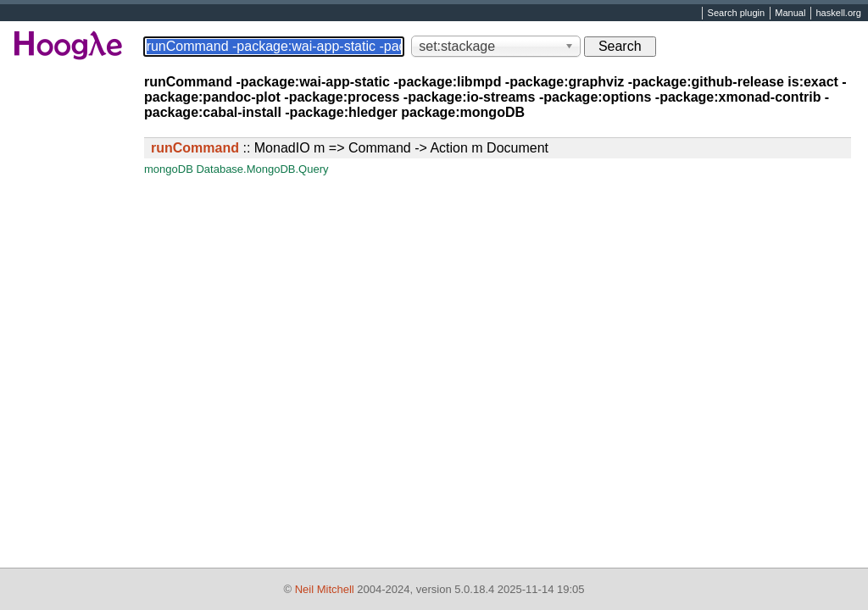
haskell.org (838, 14)
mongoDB (169, 169)
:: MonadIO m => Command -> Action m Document (350, 148)
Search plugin (737, 14)
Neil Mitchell (325, 589)
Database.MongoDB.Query (262, 169)
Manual (790, 14)
